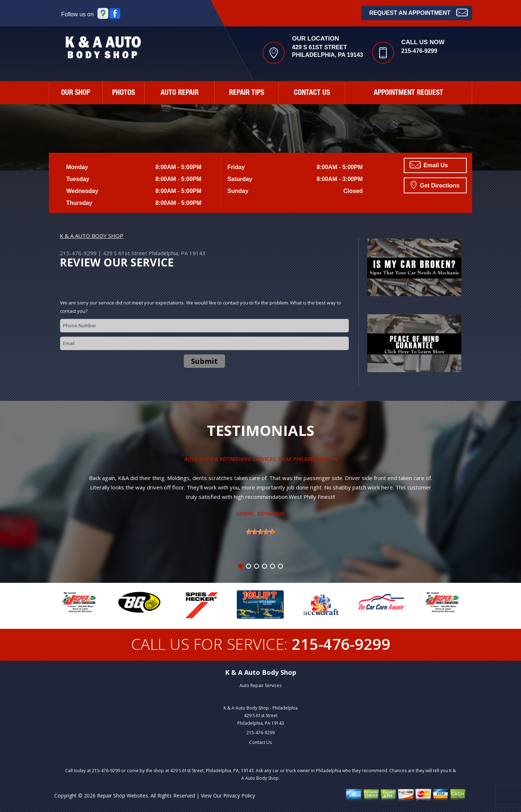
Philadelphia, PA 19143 (177, 253)
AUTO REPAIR (180, 93)
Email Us (429, 165)
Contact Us (260, 742)
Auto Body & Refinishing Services (230, 459)
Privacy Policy (239, 796)
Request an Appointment (418, 12)
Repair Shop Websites (122, 796)
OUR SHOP (76, 93)
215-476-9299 (419, 51)
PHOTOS (124, 93)
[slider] (260, 532)
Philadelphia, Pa (315, 459)
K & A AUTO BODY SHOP (92, 236)
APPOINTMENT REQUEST (408, 93)
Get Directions (435, 185)
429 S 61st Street (125, 253)
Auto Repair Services (260, 685)
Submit (204, 361)
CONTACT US (312, 93)
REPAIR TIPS (247, 93)
